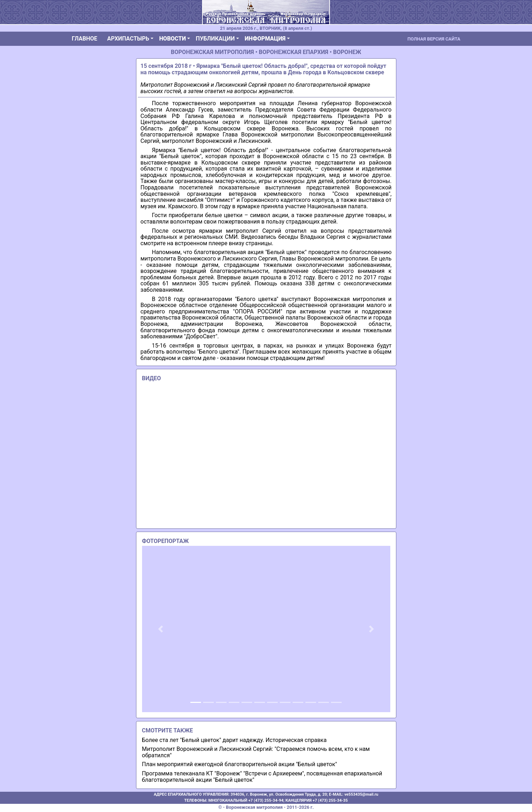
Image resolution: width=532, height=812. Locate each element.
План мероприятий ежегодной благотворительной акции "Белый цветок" (240, 764)
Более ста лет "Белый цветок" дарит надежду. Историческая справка (234, 740)
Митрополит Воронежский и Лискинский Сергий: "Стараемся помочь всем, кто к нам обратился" (256, 752)
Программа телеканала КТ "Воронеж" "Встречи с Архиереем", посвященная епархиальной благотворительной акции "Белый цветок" (262, 777)
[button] (161, 629)
